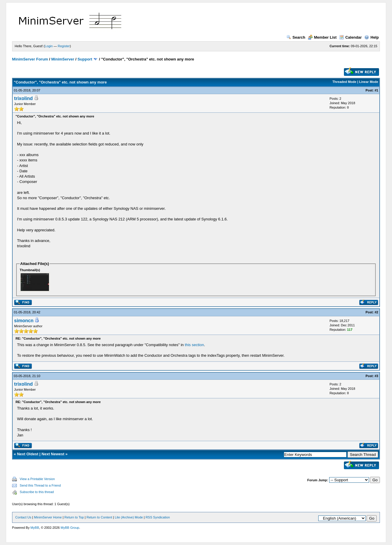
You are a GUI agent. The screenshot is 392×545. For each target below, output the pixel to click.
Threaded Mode (344, 82)
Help (372, 37)
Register (64, 46)
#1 (376, 90)
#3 (376, 376)
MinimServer (63, 59)
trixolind (23, 98)
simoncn (24, 321)
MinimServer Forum (30, 59)
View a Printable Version (37, 479)
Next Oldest (28, 454)
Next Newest (53, 454)
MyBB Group (70, 528)
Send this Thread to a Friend (40, 485)
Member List (322, 37)
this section (194, 345)
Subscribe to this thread (37, 492)
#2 (376, 312)
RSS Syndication (158, 517)
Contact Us (23, 517)
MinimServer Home (48, 517)
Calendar (351, 37)
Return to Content (99, 517)
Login (49, 46)
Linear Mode (369, 82)
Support (85, 59)
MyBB (35, 528)
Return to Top (74, 517)
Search (296, 37)
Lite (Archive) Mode (129, 517)
